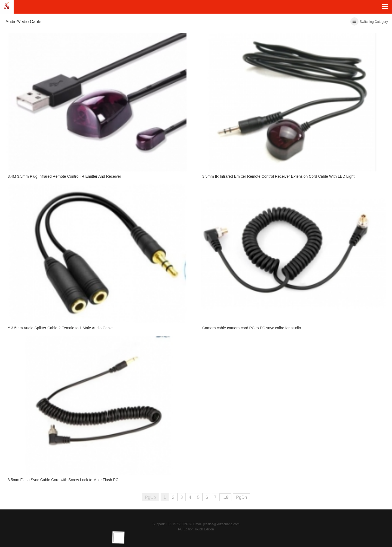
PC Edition (186, 529)
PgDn (241, 497)
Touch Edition (204, 529)
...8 (225, 497)
